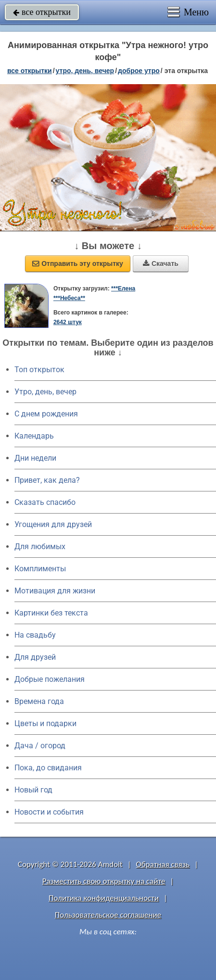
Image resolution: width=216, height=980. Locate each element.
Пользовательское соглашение (108, 915)
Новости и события (49, 812)
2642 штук (68, 322)
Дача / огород (40, 746)
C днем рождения (46, 414)
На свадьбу (35, 635)
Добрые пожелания (50, 679)
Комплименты (40, 569)
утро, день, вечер (85, 71)
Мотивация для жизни (55, 591)
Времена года (39, 701)
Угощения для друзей (53, 524)
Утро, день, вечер (45, 392)
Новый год (33, 790)
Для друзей (35, 657)
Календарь (34, 436)
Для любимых (40, 547)
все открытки (42, 12)
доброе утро (139, 71)
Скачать (161, 264)
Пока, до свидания (48, 768)
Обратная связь (163, 864)
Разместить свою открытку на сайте (104, 881)
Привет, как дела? (47, 480)
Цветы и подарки (45, 723)
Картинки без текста (51, 613)
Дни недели (35, 458)
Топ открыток (39, 370)
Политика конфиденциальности (104, 898)
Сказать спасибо (45, 502)
